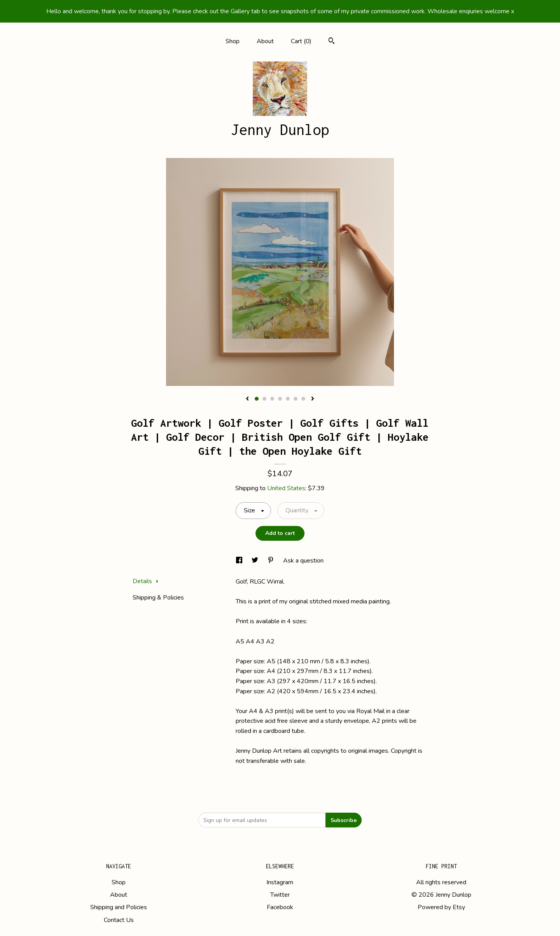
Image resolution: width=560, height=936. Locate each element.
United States (286, 488)
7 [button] (303, 399)
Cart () (301, 41)
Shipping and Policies (119, 907)
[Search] (332, 42)
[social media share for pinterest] (271, 561)
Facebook (280, 907)
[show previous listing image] (247, 399)
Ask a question (303, 561)
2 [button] (264, 399)
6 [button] (296, 399)
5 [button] (288, 399)
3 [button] (272, 399)
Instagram (280, 882)
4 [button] (280, 399)
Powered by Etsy (441, 907)
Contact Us (119, 920)
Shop (233, 41)
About (265, 41)
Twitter (280, 895)
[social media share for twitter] (256, 561)
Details (146, 581)
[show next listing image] (313, 399)
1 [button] (257, 399)
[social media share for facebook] (240, 561)
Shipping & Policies (158, 598)
